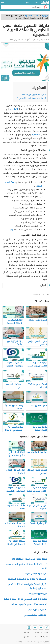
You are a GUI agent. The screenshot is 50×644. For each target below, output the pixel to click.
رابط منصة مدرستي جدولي (35, 615)
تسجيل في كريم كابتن (37, 610)
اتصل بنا (26, 632)
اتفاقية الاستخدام (41, 637)
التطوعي (14, 109)
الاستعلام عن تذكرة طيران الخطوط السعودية (27, 579)
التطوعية (36, 135)
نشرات (45, 3)
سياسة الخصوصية (41, 632)
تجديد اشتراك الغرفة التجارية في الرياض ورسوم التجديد (26, 566)
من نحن (26, 637)
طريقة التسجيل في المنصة (34, 95)
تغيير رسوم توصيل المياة (36, 574)
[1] (12, 230)
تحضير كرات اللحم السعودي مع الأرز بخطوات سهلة (25, 599)
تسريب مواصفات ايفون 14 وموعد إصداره (29, 604)
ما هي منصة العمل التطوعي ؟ (32, 98)
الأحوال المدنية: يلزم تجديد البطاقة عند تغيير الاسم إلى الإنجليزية (28, 586)
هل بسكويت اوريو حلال (37, 594)
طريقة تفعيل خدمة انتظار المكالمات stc (30, 559)
